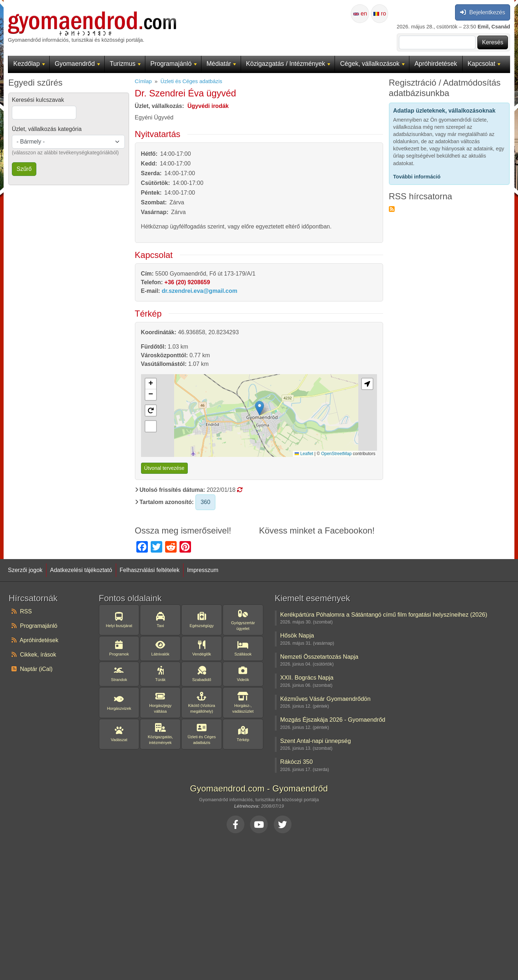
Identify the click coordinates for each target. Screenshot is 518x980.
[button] (151, 384)
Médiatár (221, 64)
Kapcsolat (484, 64)
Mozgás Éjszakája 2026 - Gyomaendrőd (333, 720)
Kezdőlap (29, 64)
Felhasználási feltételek (150, 570)
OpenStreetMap (337, 454)
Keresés (493, 42)
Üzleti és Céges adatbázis (191, 81)
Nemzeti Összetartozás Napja (319, 657)
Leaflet (304, 454)
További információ (417, 177)
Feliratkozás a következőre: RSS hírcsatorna (392, 209)
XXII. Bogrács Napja (307, 677)
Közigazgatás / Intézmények (288, 64)
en (360, 13)
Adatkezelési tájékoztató (81, 570)
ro (380, 13)
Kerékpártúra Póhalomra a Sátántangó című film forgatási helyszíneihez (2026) (384, 614)
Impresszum (203, 570)
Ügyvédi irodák (208, 106)
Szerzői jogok (25, 570)
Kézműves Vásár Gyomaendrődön (325, 699)
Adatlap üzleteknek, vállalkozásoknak (444, 111)
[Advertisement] (259, 904)
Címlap (143, 81)
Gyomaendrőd (77, 64)
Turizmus (125, 64)
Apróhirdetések (436, 64)
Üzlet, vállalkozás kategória (47, 129)
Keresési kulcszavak (38, 100)
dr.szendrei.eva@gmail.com (199, 291)
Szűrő (24, 169)
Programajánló (174, 64)
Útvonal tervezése (164, 468)
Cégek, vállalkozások (372, 64)
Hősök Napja (297, 635)
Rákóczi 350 (296, 762)
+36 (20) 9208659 (187, 282)
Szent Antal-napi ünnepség (316, 741)
